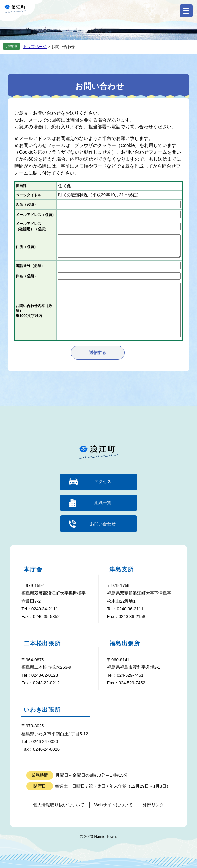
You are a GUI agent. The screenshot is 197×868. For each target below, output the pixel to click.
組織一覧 (103, 503)
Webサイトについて (114, 805)
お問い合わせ (103, 524)
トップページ (35, 47)
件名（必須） (27, 276)
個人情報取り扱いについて (59, 805)
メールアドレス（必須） (36, 215)
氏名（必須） (27, 204)
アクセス (103, 482)
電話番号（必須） (30, 266)
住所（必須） (27, 247)
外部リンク (153, 805)
